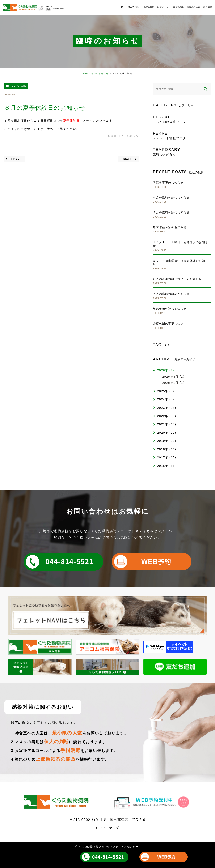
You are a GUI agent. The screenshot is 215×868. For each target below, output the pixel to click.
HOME (84, 74)
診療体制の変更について (170, 324)
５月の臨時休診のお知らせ (171, 198)
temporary (18, 86)
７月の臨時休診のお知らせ (171, 294)
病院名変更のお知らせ (168, 183)
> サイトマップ (108, 828)
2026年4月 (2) (173, 377)
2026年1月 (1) (173, 383)
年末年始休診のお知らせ (170, 227)
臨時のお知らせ (100, 74)
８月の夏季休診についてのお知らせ (177, 279)
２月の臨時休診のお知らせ (171, 212)
